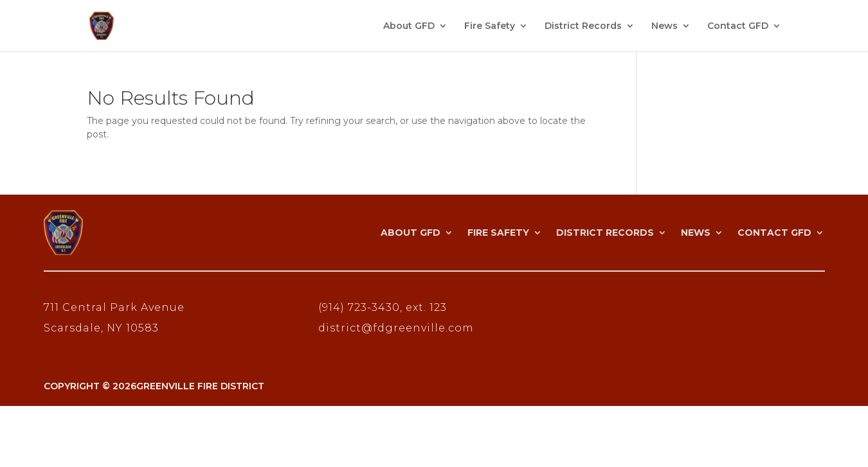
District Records (583, 26)
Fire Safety (490, 26)
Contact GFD (738, 26)
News (665, 26)
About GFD (409, 26)
